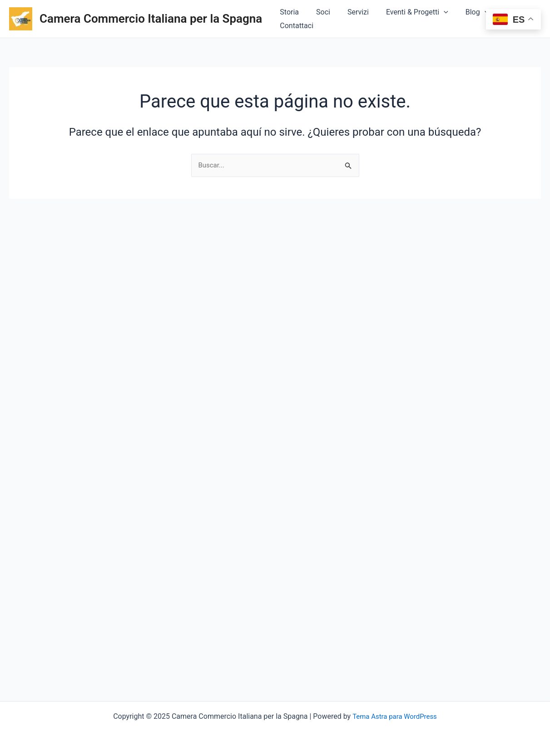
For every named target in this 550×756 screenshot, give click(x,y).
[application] (443, 19)
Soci (328, 19)
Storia (297, 19)
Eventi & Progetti (417, 19)
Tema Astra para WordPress (394, 716)
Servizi (360, 19)
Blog (474, 19)
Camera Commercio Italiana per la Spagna (151, 19)
